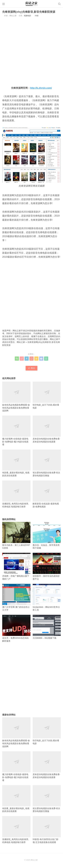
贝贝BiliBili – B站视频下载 (47, 627)
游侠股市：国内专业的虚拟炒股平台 (47, 566)
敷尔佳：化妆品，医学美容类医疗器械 (47, 535)
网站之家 (21, 342)
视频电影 (28, 16)
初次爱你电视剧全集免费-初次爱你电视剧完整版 (47, 463)
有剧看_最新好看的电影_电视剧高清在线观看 (16, 463)
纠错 (37, 16)
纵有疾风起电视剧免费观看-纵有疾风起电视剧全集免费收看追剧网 (16, 397)
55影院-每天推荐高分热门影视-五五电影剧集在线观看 (47, 830)
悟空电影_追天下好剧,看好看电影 (47, 395)
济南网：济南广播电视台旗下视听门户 (16, 566)
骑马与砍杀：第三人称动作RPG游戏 (16, 535)
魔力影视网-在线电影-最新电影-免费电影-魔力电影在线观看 (16, 431)
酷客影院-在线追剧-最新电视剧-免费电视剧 (47, 494)
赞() (31, 368)
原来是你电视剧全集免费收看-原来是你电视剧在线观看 (47, 429)
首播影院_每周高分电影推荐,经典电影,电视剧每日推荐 (16, 494)
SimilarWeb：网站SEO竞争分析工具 (47, 597)
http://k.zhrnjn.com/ (41, 88)
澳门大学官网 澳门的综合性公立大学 (16, 597)
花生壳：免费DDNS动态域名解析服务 (16, 628)
